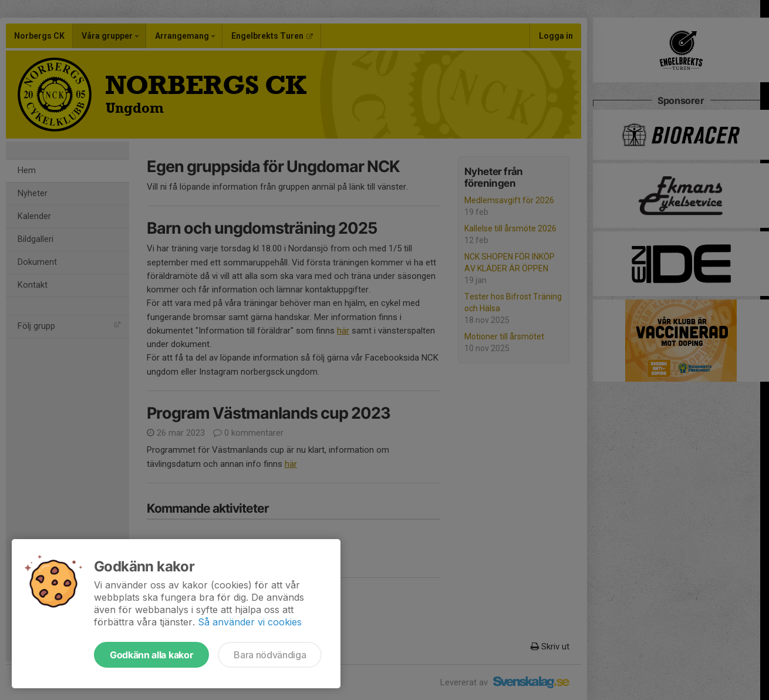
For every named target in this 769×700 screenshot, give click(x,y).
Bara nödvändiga (270, 655)
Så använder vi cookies (250, 622)
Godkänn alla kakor (151, 655)
